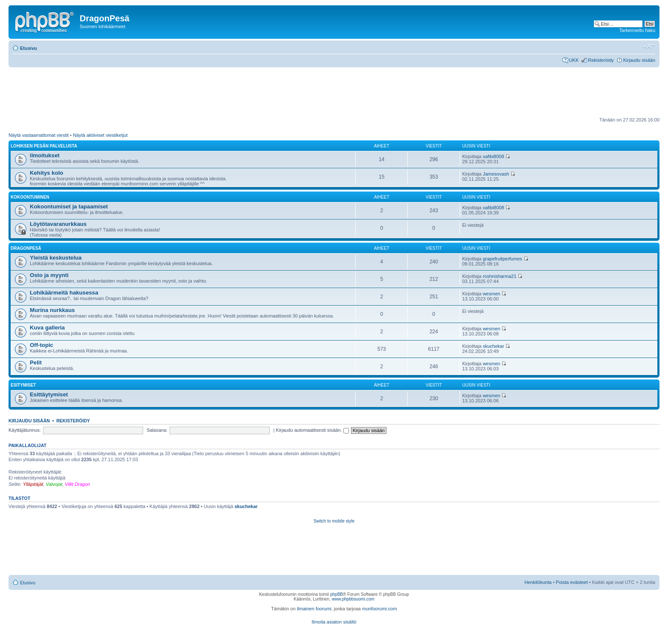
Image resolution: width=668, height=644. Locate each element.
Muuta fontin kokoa (649, 46)
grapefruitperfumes (502, 259)
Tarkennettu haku (637, 30)
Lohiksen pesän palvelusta (44, 146)
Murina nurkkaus (52, 310)
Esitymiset (23, 385)
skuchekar (493, 346)
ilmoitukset (45, 155)
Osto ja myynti (49, 275)
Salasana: (157, 430)
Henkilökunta (538, 582)
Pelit (36, 362)
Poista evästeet (572, 582)
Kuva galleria (47, 328)
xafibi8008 (493, 156)
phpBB (337, 594)
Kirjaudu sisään (639, 60)
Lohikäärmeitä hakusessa (64, 293)
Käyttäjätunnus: (25, 430)
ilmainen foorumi (314, 609)
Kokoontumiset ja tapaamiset (69, 206)
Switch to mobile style (334, 521)
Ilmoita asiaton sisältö (334, 622)
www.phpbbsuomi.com (353, 599)
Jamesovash (496, 174)
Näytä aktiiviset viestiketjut (100, 135)
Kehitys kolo (46, 173)
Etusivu (29, 48)
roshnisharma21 (500, 276)
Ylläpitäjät (33, 484)
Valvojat (54, 484)
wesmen (491, 294)
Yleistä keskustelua (56, 258)
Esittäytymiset (49, 394)
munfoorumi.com (380, 609)
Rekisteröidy (601, 60)
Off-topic (42, 345)
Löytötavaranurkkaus (58, 224)
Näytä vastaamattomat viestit (39, 135)
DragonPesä (26, 248)
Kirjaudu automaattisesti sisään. (312, 430)
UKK (574, 60)
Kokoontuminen (30, 197)
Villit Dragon (77, 484)
